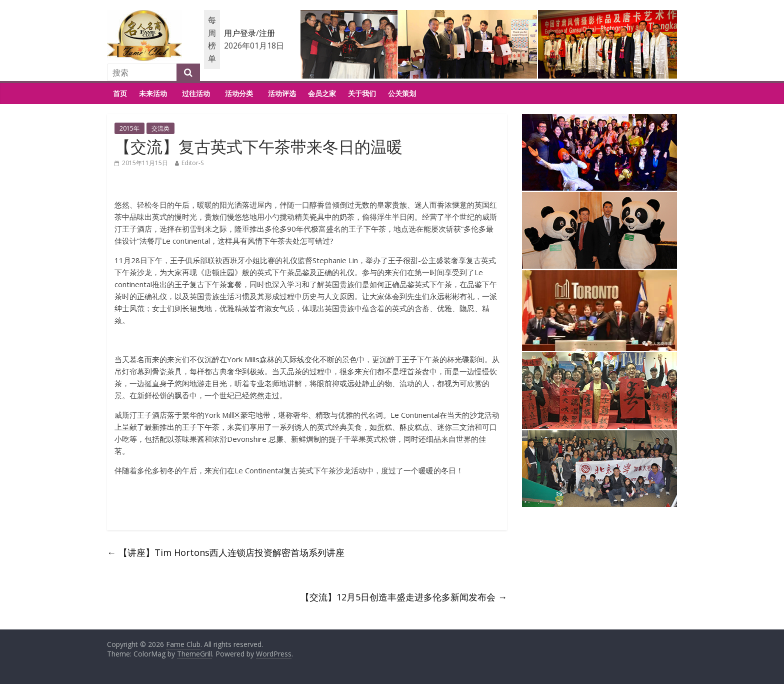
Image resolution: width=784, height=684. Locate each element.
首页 (120, 93)
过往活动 (196, 93)
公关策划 (402, 93)
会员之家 (322, 93)
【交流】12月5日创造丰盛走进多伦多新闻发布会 (404, 597)
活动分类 (239, 93)
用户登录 (240, 33)
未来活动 (153, 93)
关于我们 (362, 93)
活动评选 (282, 93)
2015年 (129, 128)
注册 (267, 33)
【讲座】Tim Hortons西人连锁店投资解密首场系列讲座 (226, 552)
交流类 (160, 128)
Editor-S (192, 163)
